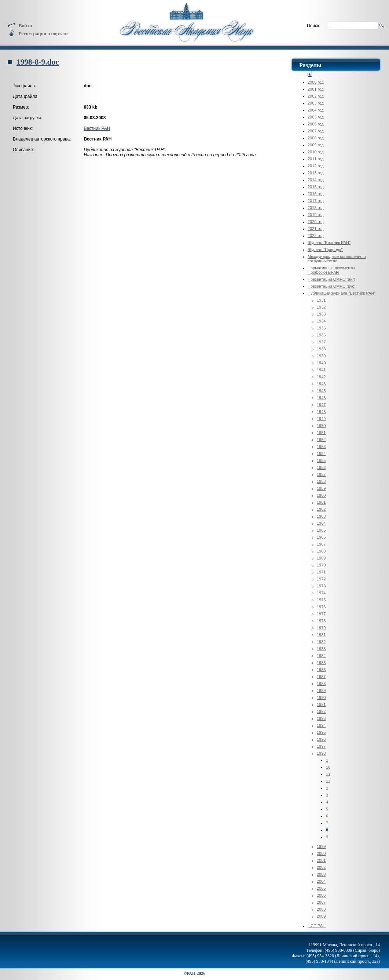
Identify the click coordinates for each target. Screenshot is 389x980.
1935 (321, 328)
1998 (321, 753)
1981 (321, 635)
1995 (321, 732)
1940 (321, 363)
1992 (321, 711)
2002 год (316, 96)
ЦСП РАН (317, 926)
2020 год (316, 222)
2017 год (316, 201)
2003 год (316, 103)
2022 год (316, 236)
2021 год (316, 229)
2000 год (316, 82)
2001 (321, 860)
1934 (321, 321)
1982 (321, 642)
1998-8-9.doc (38, 62)
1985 (321, 663)
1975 (321, 600)
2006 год (316, 124)
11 (328, 774)
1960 (321, 495)
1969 (321, 558)
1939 (321, 356)
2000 (321, 853)
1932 (321, 307)
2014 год (316, 180)
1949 (321, 419)
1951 (321, 433)
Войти (20, 25)
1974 (321, 593)
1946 (321, 398)
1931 (321, 300)
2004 (321, 881)
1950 (321, 426)
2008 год (316, 138)
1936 (321, 335)
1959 (321, 488)
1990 (321, 697)
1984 (321, 656)
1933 (321, 314)
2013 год (316, 173)
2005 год (316, 117)
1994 (321, 725)
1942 (321, 377)
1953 (321, 447)
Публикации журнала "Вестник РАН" (342, 293)
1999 (321, 846)
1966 (321, 537)
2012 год (316, 166)
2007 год (316, 131)
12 (328, 781)
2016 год (316, 194)
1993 (321, 718)
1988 (321, 684)
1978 (321, 621)
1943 (321, 384)
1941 (321, 370)
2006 (321, 895)
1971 (321, 572)
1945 (321, 391)
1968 (321, 551)
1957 (321, 474)
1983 (321, 649)
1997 (321, 746)
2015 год (316, 187)
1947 (321, 405)
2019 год (316, 215)
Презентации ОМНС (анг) (331, 279)
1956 (321, 467)
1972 (321, 579)
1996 (321, 739)
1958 (321, 481)
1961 (321, 502)
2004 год (316, 110)
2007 (321, 902)
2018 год (316, 208)
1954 (321, 453)
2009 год (316, 145)
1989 (321, 691)
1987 (321, 677)
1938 (321, 349)
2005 (321, 888)
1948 (321, 412)
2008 (321, 909)
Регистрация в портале (38, 34)
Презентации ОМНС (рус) (332, 286)
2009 (321, 916)
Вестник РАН (97, 128)
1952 (321, 440)
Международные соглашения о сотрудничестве (337, 259)
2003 (321, 874)
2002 (321, 867)
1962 (321, 509)
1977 (321, 614)
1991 (321, 704)
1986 (321, 670)
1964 (321, 523)
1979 (321, 628)
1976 (321, 607)
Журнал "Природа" (325, 249)
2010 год (316, 152)
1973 (321, 586)
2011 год (316, 159)
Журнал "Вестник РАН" (329, 243)
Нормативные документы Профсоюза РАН (331, 270)
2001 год (316, 89)
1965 (321, 530)
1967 (321, 544)
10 (328, 767)
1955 (321, 460)
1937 (321, 342)
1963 (321, 516)
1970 (321, 565)
